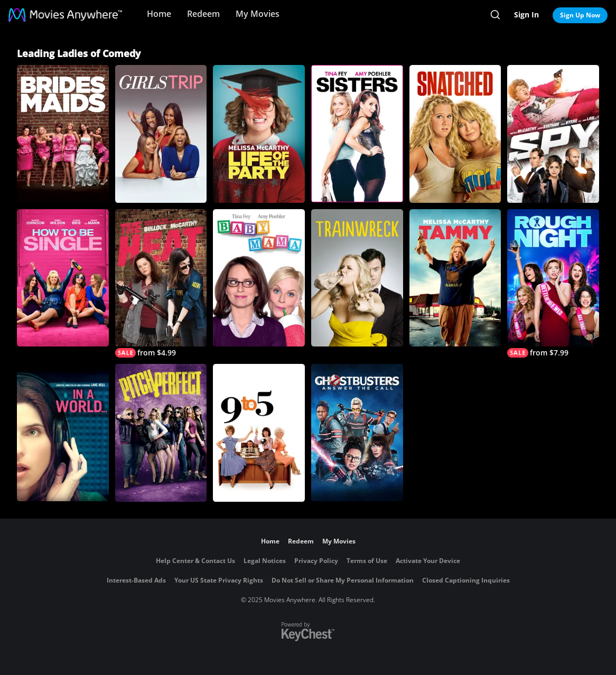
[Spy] (553, 134)
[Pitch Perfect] (161, 433)
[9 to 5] (259, 433)
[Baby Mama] (259, 278)
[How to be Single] (63, 278)
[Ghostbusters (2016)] (357, 433)
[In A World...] (63, 433)
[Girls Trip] (161, 134)
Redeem (203, 14)
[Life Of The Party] (259, 134)
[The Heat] (161, 284)
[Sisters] (357, 134)
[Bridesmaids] (63, 134)
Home (159, 14)
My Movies (258, 14)
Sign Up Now (580, 15)
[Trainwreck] (357, 278)
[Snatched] (455, 134)
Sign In (526, 15)
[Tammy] (455, 278)
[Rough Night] (553, 284)
